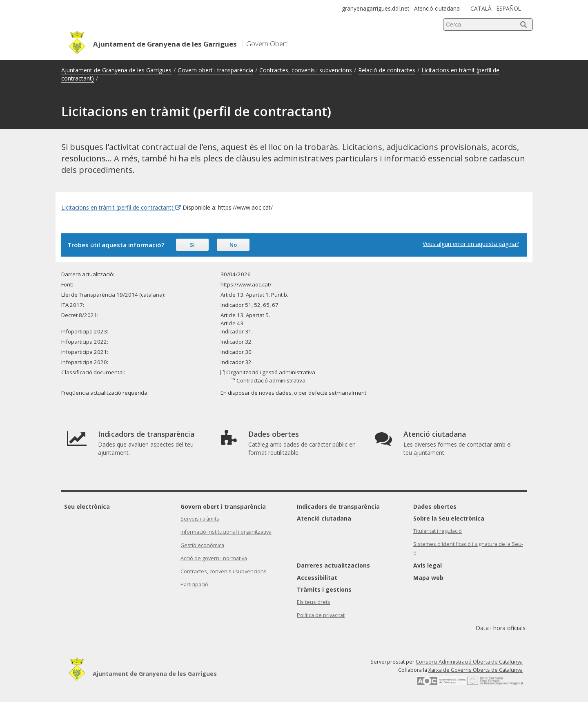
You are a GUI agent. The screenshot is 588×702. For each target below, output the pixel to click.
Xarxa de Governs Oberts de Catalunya (476, 670)
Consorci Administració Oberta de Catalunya (469, 662)
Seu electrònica (87, 506)
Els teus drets (314, 602)
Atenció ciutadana (437, 8)
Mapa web (428, 578)
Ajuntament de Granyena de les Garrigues (116, 70)
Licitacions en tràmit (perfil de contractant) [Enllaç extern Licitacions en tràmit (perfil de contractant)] (121, 207)
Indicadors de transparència (338, 506)
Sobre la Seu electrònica (449, 518)
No (233, 245)
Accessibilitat (317, 578)
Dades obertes (435, 506)
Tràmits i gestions (324, 589)
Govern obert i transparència (215, 70)
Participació (194, 585)
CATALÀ (481, 8)
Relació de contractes (387, 70)
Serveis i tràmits (200, 519)
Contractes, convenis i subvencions (306, 70)
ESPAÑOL (509, 8)
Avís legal (428, 565)
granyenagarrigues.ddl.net (375, 8)
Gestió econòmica (202, 545)
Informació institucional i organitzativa (226, 532)
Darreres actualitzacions (333, 565)
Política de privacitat (321, 615)
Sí (192, 245)
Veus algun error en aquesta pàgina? (471, 244)
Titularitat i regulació (438, 531)
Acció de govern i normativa (214, 558)
